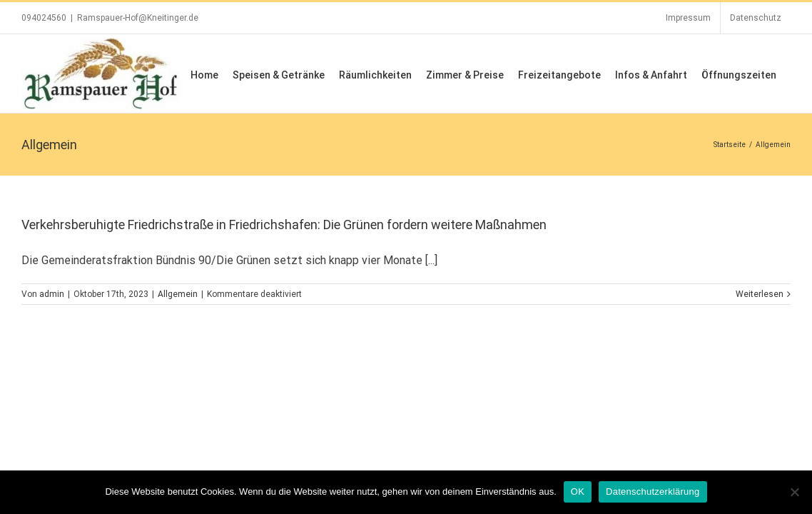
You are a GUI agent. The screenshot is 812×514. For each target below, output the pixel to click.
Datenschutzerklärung (653, 492)
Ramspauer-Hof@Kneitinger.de (138, 18)
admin (52, 294)
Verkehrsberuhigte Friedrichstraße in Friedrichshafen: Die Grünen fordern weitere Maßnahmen (284, 225)
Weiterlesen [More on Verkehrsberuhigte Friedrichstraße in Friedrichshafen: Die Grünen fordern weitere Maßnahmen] (760, 294)
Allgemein (178, 294)
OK (578, 492)
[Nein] (794, 492)
